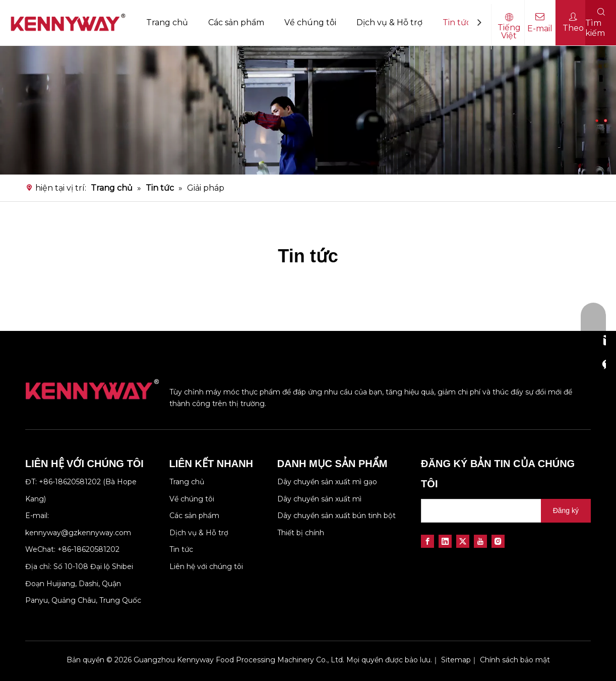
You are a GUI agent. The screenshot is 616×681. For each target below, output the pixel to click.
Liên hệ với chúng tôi (206, 566)
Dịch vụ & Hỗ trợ (389, 22)
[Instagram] (498, 541)
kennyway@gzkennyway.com (78, 533)
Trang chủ (167, 22)
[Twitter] (463, 541)
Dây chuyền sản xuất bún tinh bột (336, 516)
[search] (479, 511)
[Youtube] (480, 541)
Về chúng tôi (310, 22)
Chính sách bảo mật (515, 660)
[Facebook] (427, 541)
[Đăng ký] (566, 511)
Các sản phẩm (236, 22)
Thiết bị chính (301, 533)
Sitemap (456, 660)
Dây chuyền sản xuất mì (319, 499)
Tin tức (457, 22)
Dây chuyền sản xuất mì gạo (327, 482)
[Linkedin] (445, 541)
